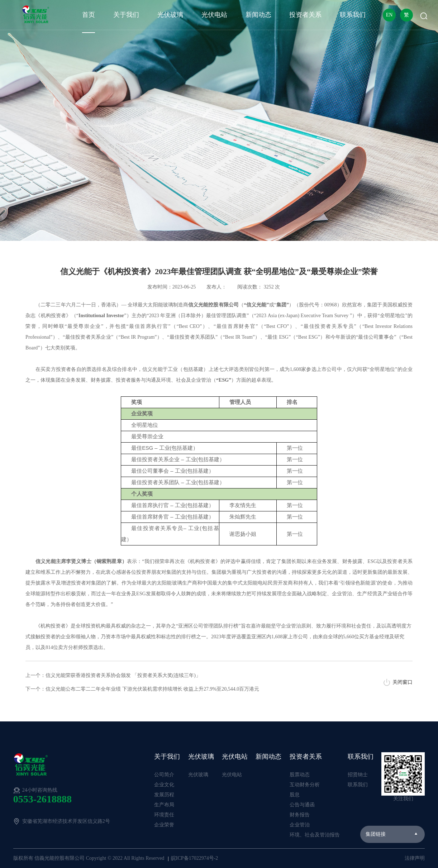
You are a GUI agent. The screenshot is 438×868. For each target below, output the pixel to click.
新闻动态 (258, 15)
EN (389, 15)
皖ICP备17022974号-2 (194, 858)
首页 (89, 15)
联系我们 (353, 15)
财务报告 (300, 815)
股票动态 (300, 775)
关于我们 (126, 15)
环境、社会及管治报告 (315, 835)
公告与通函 (302, 805)
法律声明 (415, 858)
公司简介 (164, 775)
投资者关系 (305, 15)
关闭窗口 (403, 682)
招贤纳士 (358, 775)
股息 (295, 795)
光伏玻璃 (170, 15)
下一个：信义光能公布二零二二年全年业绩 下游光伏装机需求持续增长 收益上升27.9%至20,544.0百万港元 (142, 689)
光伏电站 (214, 15)
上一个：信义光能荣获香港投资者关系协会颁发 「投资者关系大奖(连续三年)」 (113, 675)
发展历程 (164, 795)
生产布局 (164, 805)
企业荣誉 (164, 825)
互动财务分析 (305, 785)
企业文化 (164, 785)
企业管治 (300, 825)
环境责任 (164, 815)
